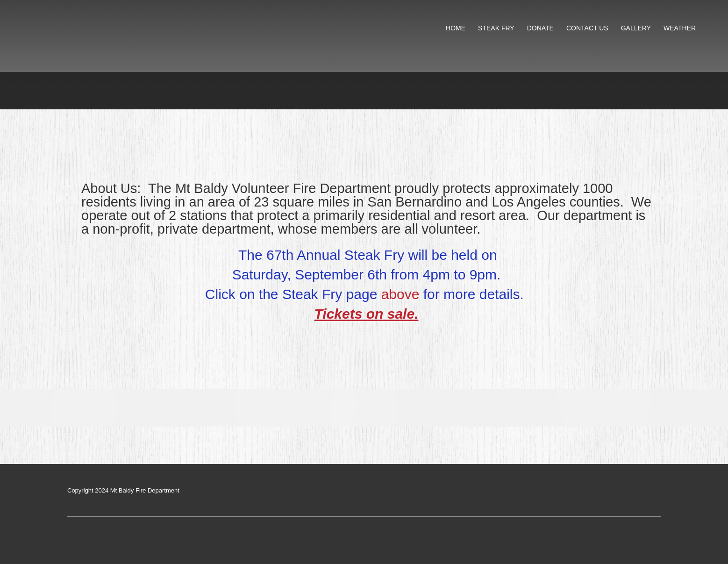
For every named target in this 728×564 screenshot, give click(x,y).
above (400, 294)
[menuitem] (456, 28)
